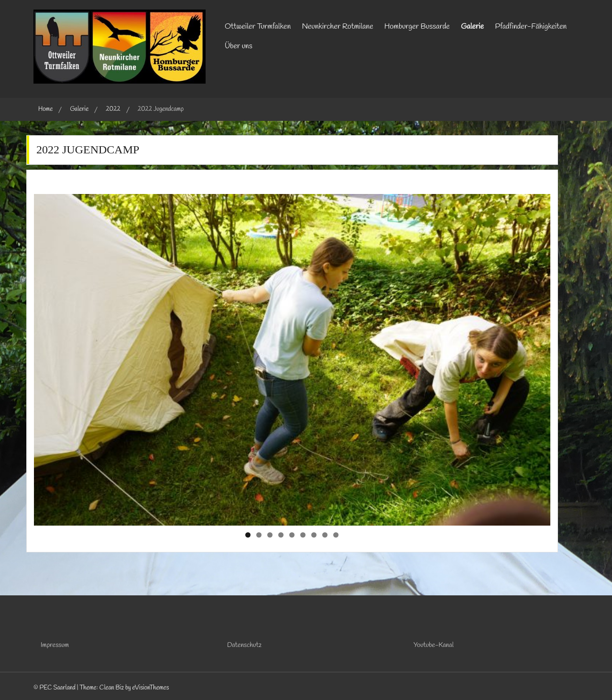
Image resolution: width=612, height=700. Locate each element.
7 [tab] (314, 535)
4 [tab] (281, 535)
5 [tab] (292, 535)
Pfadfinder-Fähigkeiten (531, 27)
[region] (292, 360)
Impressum (55, 645)
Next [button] (538, 357)
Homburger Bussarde (417, 27)
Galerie (472, 27)
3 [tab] (270, 535)
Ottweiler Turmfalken (258, 27)
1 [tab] (248, 535)
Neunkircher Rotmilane (337, 27)
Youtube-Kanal (434, 645)
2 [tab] (259, 535)
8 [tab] (325, 535)
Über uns (239, 46)
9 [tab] (336, 535)
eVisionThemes (150, 688)
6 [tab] (303, 535)
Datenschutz (244, 645)
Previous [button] (46, 357)
